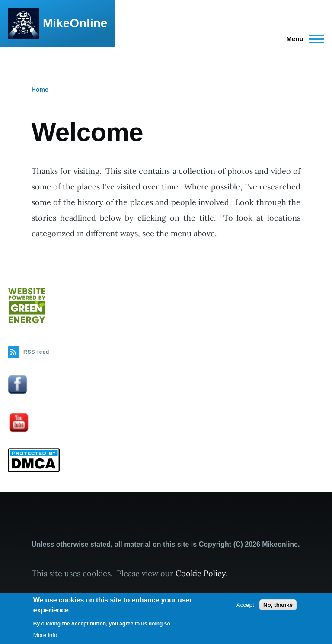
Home (40, 90)
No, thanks (278, 605)
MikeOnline (75, 23)
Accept (245, 605)
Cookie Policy (201, 573)
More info (45, 635)
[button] (166, 384)
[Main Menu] (303, 39)
